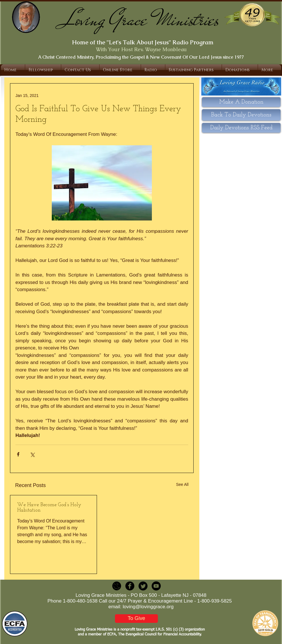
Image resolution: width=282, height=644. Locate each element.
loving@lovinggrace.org (148, 607)
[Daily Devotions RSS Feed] (241, 128)
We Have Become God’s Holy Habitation (49, 508)
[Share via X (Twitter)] (32, 454)
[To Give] (136, 619)
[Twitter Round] (143, 586)
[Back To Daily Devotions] (241, 115)
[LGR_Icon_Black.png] (117, 586)
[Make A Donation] (241, 102)
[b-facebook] (130, 586)
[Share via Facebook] (18, 454)
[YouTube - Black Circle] (156, 586)
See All (182, 484)
